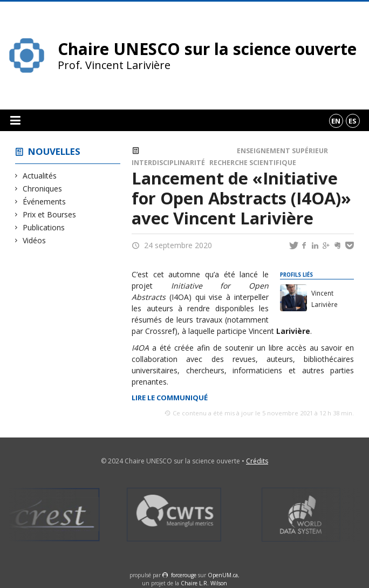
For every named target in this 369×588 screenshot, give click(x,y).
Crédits (257, 461)
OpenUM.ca (223, 575)
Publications (44, 227)
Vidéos (35, 240)
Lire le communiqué (170, 398)
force (184, 575)
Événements (45, 201)
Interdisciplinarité (168, 163)
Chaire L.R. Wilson (204, 583)
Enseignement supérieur (282, 151)
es (353, 121)
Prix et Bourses (50, 214)
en (336, 121)
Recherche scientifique (253, 163)
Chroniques (43, 189)
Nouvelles (54, 151)
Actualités (40, 176)
